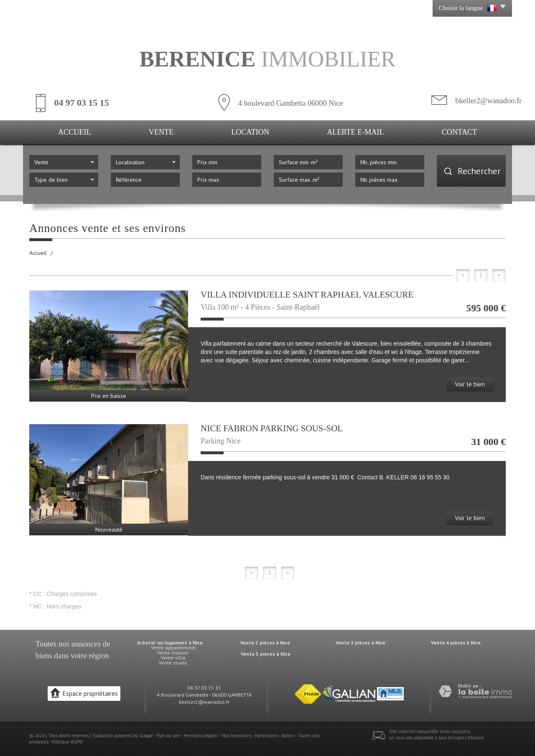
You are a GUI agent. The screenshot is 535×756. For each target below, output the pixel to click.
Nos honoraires (237, 736)
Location (250, 132)
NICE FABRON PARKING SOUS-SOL (272, 428)
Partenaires (266, 736)
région (99, 655)
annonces (86, 644)
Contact (459, 132)
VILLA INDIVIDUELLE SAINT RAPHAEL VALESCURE (307, 295)
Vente (161, 132)
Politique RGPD (67, 742)
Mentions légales (201, 736)
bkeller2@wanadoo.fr (488, 101)
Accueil (75, 132)
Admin (288, 736)
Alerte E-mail (355, 132)
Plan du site (168, 736)
